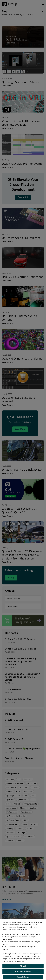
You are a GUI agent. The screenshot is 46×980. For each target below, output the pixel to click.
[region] (23, 950)
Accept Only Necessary (23, 971)
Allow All (23, 966)
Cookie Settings (23, 977)
